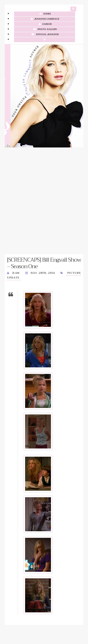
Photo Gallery (45, 29)
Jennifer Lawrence (45, 19)
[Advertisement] (44, 201)
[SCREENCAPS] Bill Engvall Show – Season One (44, 263)
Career (45, 24)
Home (45, 14)
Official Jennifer (45, 35)
